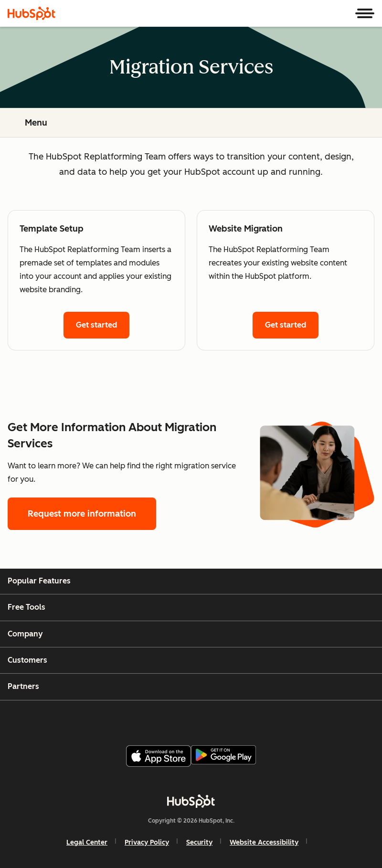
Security (199, 842)
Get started (96, 325)
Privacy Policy (147, 842)
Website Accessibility (264, 842)
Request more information (82, 514)
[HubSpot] (32, 13)
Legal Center (87, 842)
